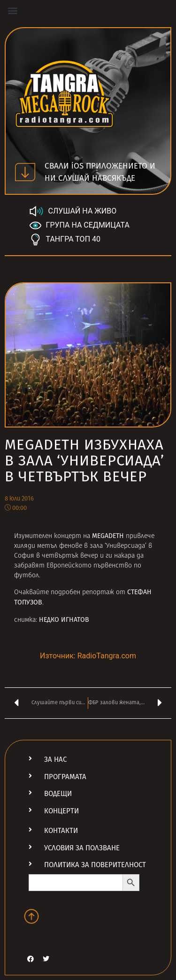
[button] (12, 10)
